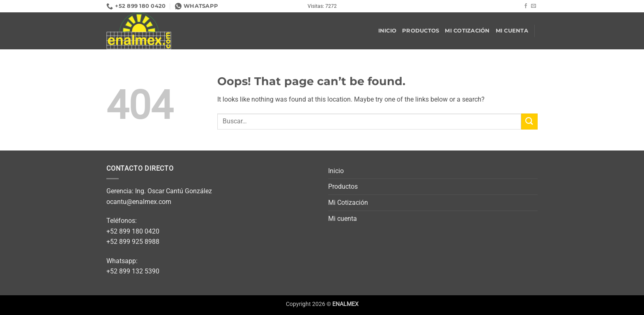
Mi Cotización (467, 31)
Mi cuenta (512, 31)
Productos (421, 31)
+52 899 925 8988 (133, 242)
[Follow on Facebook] (526, 6)
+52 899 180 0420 (133, 231)
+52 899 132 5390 (133, 271)
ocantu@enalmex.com (139, 202)
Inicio (388, 31)
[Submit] (529, 122)
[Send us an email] (534, 6)
